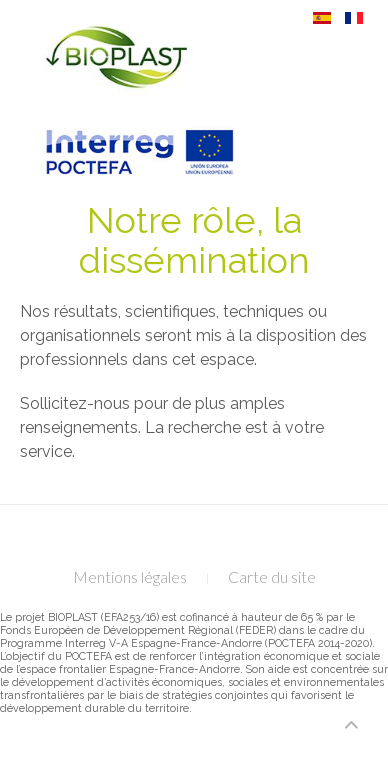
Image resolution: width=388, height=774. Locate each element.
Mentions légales (130, 576)
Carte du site (272, 576)
